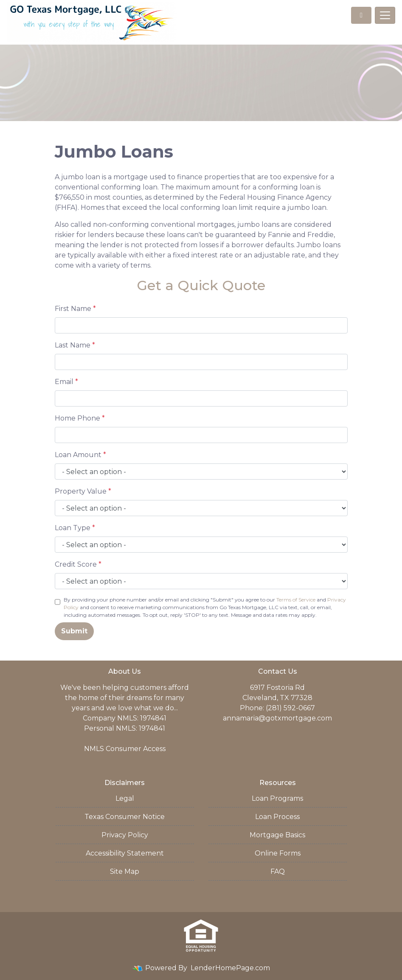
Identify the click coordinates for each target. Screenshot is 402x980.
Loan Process (277, 817)
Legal (125, 798)
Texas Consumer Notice (125, 817)
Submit (74, 631)
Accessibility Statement (125, 853)
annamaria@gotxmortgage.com (277, 718)
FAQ (278, 871)
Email (66, 382)
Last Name (75, 345)
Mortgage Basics (277, 835)
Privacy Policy (125, 835)
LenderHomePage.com (230, 968)
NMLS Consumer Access (125, 749)
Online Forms (278, 853)
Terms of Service (296, 600)
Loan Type (75, 528)
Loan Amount (80, 455)
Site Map (125, 871)
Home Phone (80, 418)
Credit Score (78, 564)
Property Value (83, 491)
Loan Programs (277, 798)
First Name (75, 309)
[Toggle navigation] (385, 15)
